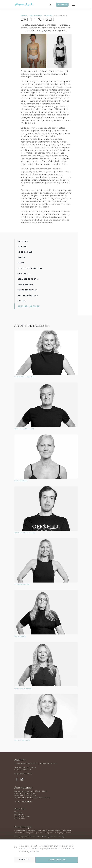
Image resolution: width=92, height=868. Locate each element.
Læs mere (24, 860)
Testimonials (36, 16)
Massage (18, 812)
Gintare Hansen (23, 688)
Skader (22, 301)
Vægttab (48, 16)
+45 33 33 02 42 (29, 767)
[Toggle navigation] (73, 5)
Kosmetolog (20, 818)
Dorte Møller (22, 740)
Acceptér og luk (57, 860)
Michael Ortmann (24, 429)
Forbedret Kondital (30, 268)
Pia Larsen (20, 636)
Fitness (22, 247)
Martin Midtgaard (25, 533)
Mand (21, 263)
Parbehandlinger (22, 816)
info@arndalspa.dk (23, 769)
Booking (62, 4)
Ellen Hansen (22, 584)
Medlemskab (25, 252)
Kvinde (22, 257)
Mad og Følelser (28, 295)
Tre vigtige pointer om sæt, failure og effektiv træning (39, 837)
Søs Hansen (21, 481)
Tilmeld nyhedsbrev (23, 801)
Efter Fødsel (25, 284)
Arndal (24, 16)
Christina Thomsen (25, 377)
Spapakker (19, 814)
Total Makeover (27, 290)
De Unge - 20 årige (29, 306)
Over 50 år (24, 274)
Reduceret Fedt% (28, 279)
